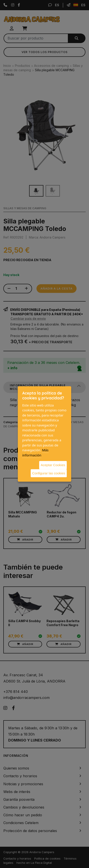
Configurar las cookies (49, 473)
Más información (35, 453)
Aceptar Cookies (53, 465)
